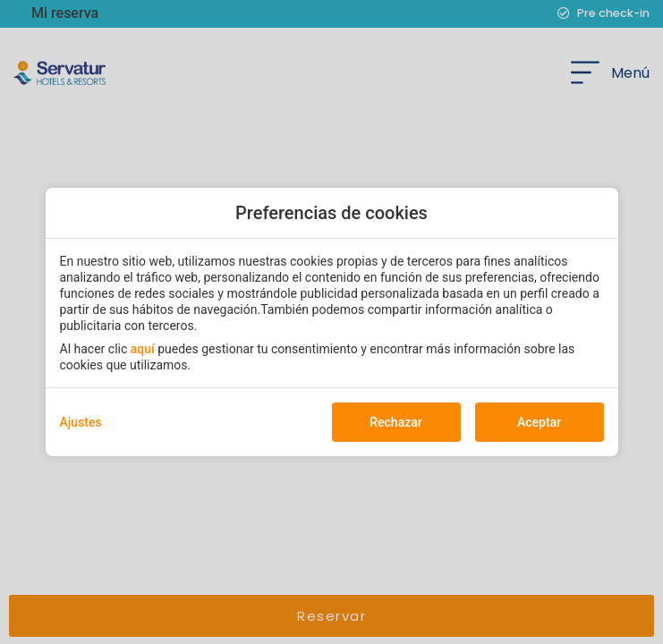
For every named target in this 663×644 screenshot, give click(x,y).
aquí (143, 349)
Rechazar (395, 422)
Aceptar (539, 422)
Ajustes (81, 422)
